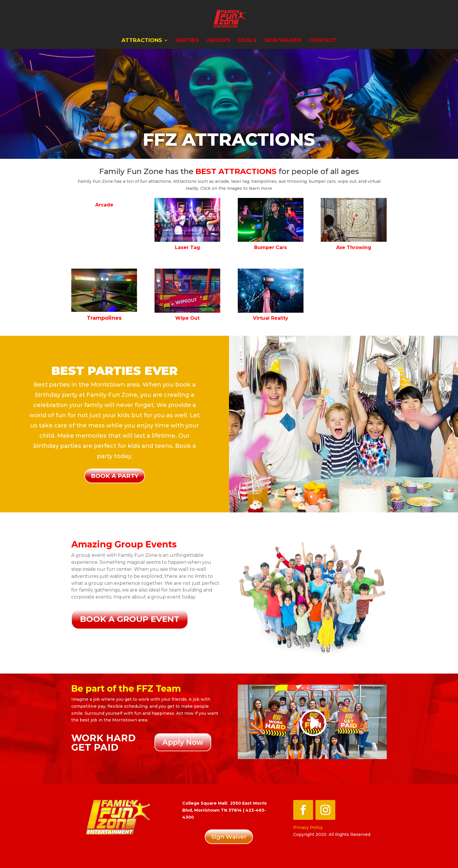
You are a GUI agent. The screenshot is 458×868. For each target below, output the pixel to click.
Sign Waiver (283, 41)
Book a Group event (130, 619)
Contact (323, 41)
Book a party (115, 476)
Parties (187, 41)
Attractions (142, 41)
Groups (219, 41)
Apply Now (183, 742)
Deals (247, 41)
